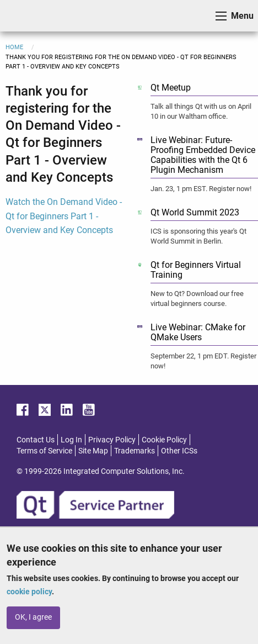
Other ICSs (179, 451)
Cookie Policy (164, 440)
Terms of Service (44, 451)
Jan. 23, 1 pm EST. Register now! (201, 189)
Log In (71, 440)
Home (14, 47)
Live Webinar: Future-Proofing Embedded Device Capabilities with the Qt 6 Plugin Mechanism (203, 155)
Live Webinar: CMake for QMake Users (198, 332)
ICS (25, 16)
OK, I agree (33, 617)
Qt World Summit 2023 (195, 212)
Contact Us (36, 440)
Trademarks (135, 451)
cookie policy (29, 592)
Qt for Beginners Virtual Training (196, 270)
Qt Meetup (171, 88)
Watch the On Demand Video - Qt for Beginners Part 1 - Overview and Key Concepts (64, 216)
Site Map (93, 451)
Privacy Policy (112, 440)
